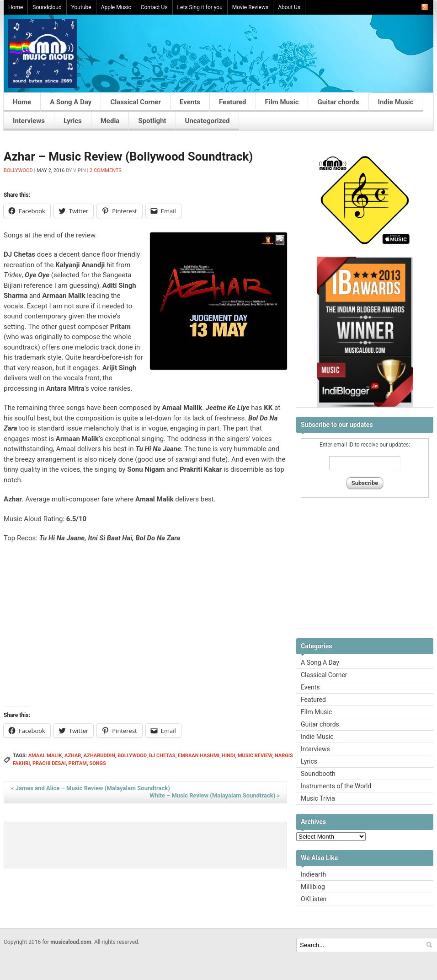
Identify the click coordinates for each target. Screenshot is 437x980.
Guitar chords (338, 102)
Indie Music (396, 102)
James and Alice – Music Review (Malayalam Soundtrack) (91, 788)
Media (110, 121)
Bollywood (18, 170)
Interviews (29, 121)
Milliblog (313, 887)
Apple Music (116, 7)
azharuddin (99, 756)
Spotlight (152, 121)
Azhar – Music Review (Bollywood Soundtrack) (128, 156)
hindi (228, 756)
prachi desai (49, 763)
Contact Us (154, 7)
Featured (233, 102)
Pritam (77, 763)
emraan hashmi (199, 756)
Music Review (255, 756)
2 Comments (106, 170)
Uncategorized (208, 121)
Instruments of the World (336, 786)
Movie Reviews (250, 7)
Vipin (80, 170)
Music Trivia (318, 798)
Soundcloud (47, 7)
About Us (289, 7)
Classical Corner (136, 102)
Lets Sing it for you (200, 7)
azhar (73, 756)
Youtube (81, 7)
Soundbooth (318, 774)
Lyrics (73, 121)
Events (190, 102)
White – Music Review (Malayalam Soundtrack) (215, 795)
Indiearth (313, 874)
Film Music (282, 102)
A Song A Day (71, 102)
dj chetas (162, 756)
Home (16, 7)
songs (97, 763)
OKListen (314, 899)
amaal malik (45, 756)
